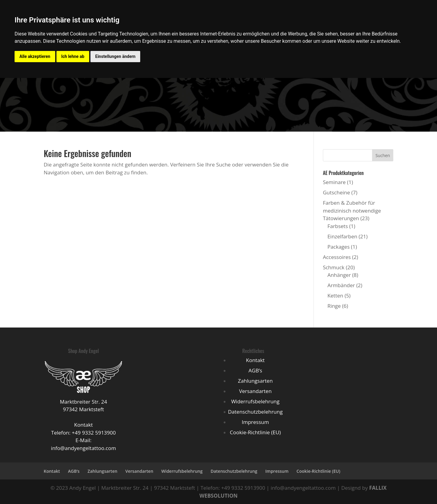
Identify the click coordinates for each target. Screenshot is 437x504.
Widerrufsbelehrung (255, 401)
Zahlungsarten (255, 381)
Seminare (334, 182)
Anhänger (339, 275)
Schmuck (334, 267)
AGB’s (255, 370)
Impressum (255, 422)
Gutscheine (336, 192)
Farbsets (338, 226)
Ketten (335, 296)
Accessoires (337, 257)
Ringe (334, 306)
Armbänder (341, 285)
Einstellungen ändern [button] (115, 56)
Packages (339, 247)
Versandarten (255, 391)
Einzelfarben (342, 236)
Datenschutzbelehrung (255, 412)
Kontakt (256, 360)
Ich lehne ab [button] (73, 56)
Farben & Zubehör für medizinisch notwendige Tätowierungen (352, 210)
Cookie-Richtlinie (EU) (255, 432)
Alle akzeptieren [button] (35, 56)
